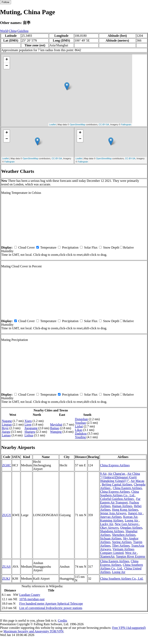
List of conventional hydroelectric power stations (51, 608)
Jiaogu (6, 432)
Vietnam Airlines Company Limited (117, 551)
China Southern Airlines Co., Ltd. (120, 493)
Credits (62, 621)
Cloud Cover (26, 247)
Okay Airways (109, 528)
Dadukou (81, 433)
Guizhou (23, 31)
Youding (80, 437)
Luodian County (30, 595)
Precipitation (70, 247)
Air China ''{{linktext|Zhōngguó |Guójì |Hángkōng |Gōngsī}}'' (120, 477)
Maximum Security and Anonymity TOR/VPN (33, 631)
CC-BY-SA (104, 124)
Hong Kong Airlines (125, 510)
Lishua (29, 435)
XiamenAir (107, 556)
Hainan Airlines (122, 506)
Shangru (30, 432)
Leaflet (53, 124)
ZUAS (6, 567)
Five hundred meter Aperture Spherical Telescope (51, 604)
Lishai (79, 426)
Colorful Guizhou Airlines (117, 499)
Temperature (48, 247)
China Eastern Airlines (127, 488)
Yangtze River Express (131, 556)
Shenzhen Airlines (124, 535)
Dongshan (81, 419)
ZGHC (7, 465)
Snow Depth (111, 247)
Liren (28, 425)
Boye (5, 428)
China (13, 31)
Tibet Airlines (121, 546)
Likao (79, 430)
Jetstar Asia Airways (113, 513)
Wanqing (56, 432)
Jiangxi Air (135, 513)
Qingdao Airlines (131, 528)
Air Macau (137, 481)
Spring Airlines (122, 542)
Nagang (7, 421)
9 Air (103, 474)
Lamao (6, 435)
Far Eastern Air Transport (120, 501)
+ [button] (7, 60)
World (4, 31)
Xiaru (28, 421)
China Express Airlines (115, 465)
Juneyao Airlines (111, 517)
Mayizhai (56, 425)
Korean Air (130, 517)
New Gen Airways (127, 524)
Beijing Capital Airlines (117, 484)
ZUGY (7, 515)
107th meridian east (32, 599)
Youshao (80, 423)
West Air (131, 553)
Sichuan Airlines (111, 538)
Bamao (55, 428)
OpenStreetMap (78, 124)
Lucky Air (107, 524)
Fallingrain (126, 124)
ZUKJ (6, 579)
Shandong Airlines (112, 531)
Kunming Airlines (112, 520)
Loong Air (132, 520)
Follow (6, 2)
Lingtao (7, 425)
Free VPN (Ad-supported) (129, 628)
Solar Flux (91, 247)
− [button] (7, 66)
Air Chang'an (117, 474)
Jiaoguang (31, 428)
